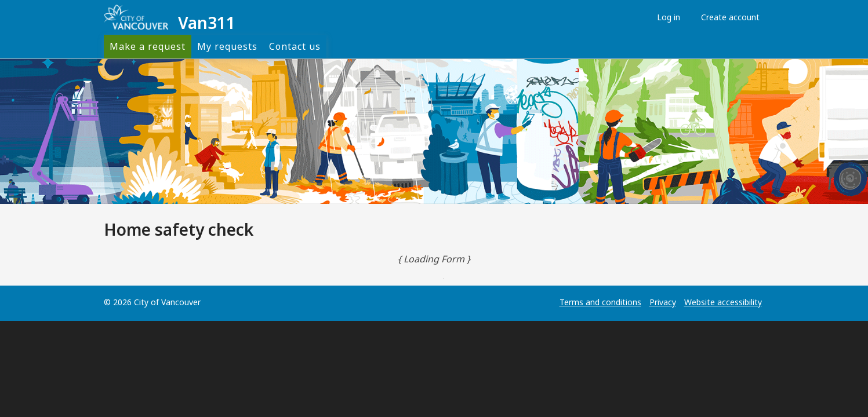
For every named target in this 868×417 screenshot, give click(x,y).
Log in (666, 17)
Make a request (148, 46)
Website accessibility (723, 302)
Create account (727, 17)
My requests (227, 46)
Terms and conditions (600, 302)
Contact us (295, 46)
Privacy (663, 302)
